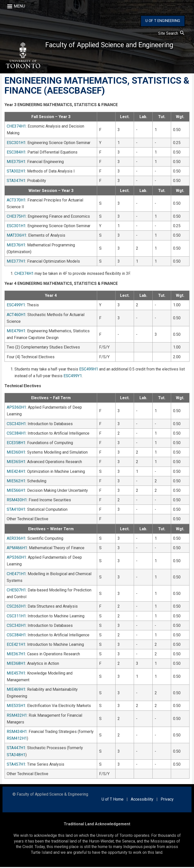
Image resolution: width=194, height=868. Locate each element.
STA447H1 (16, 749)
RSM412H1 (17, 739)
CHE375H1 (16, 217)
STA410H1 (16, 510)
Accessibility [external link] (142, 800)
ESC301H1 (16, 143)
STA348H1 (16, 756)
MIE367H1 (16, 655)
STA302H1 (16, 172)
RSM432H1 (17, 716)
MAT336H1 (17, 236)
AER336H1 (16, 539)
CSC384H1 (16, 434)
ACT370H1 (16, 201)
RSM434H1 (17, 733)
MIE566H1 (16, 491)
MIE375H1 (16, 163)
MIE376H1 (16, 246)
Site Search (171, 33)
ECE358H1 (16, 444)
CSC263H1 (16, 607)
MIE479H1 (16, 332)
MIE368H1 (16, 664)
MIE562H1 (16, 482)
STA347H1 (16, 182)
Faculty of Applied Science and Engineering (111, 45)
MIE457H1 (16, 674)
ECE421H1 (16, 645)
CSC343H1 (16, 425)
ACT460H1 (16, 315)
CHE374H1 (16, 127)
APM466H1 (17, 549)
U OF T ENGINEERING (163, 21)
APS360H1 (16, 408)
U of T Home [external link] (113, 800)
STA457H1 (16, 765)
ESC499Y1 (16, 306)
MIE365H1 (16, 463)
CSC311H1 (16, 617)
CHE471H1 (16, 575)
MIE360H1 (16, 453)
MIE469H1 (16, 690)
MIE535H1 (16, 707)
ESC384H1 (16, 153)
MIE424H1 (16, 472)
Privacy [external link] (167, 800)
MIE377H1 (16, 262)
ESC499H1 (89, 370)
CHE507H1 (16, 591)
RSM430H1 (17, 501)
